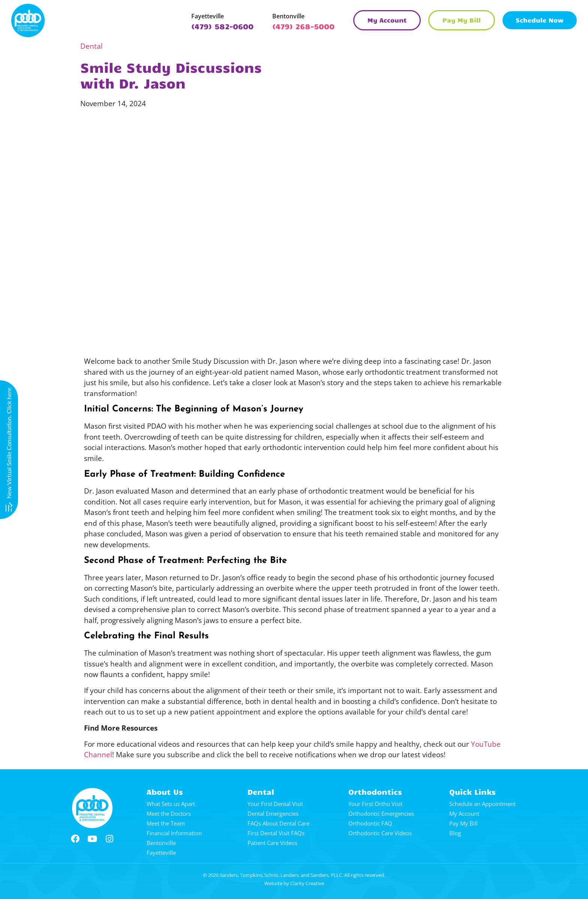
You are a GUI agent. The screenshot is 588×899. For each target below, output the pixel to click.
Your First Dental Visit (275, 804)
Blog (455, 833)
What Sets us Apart (171, 804)
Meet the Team (166, 823)
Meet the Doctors (169, 813)
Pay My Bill (463, 823)
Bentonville (288, 16)
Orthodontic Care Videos (380, 833)
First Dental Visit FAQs (276, 833)
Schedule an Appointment (482, 804)
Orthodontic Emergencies (381, 813)
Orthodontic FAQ (370, 823)
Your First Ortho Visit (375, 804)
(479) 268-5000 (303, 26)
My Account (464, 813)
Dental (91, 46)
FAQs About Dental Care (278, 823)
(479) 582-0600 (222, 26)
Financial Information (174, 833)
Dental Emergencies (273, 813)
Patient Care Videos (272, 843)
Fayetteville (208, 16)
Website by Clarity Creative (294, 883)
